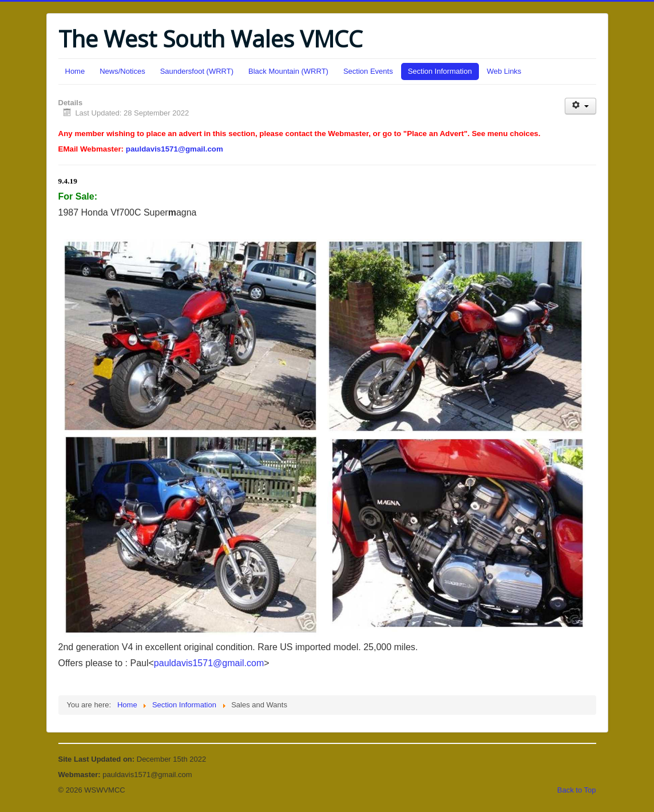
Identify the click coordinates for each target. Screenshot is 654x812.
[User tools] (580, 106)
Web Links (504, 71)
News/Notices (122, 71)
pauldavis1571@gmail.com (175, 149)
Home (75, 71)
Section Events (368, 71)
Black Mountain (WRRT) (288, 71)
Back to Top (577, 790)
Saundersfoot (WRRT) (197, 71)
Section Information (440, 71)
